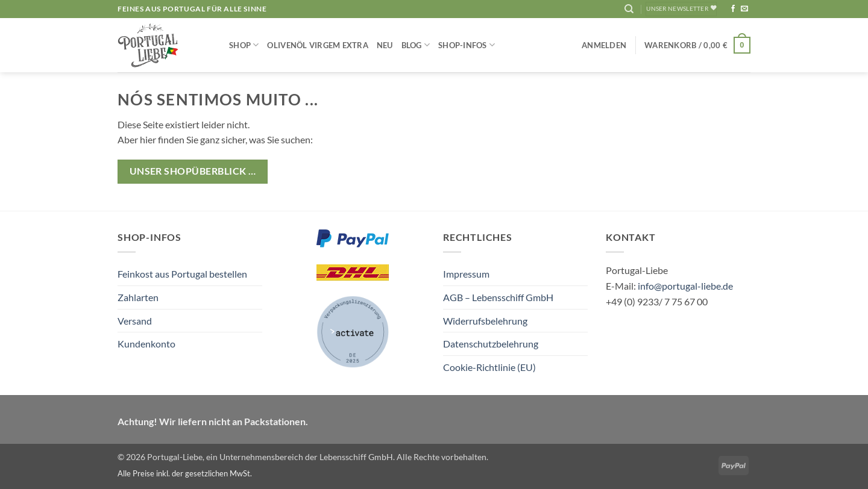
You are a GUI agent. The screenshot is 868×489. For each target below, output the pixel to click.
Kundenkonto (146, 344)
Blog (416, 45)
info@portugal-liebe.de (685, 286)
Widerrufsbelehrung (485, 321)
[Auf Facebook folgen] (733, 9)
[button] (604, 45)
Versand (135, 321)
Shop (244, 45)
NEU (385, 45)
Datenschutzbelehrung (491, 344)
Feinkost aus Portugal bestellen (182, 274)
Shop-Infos (467, 45)
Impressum (466, 274)
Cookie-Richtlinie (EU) (489, 367)
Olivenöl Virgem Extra (317, 45)
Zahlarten (138, 297)
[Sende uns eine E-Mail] (744, 9)
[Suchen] (629, 9)
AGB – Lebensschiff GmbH (498, 297)
